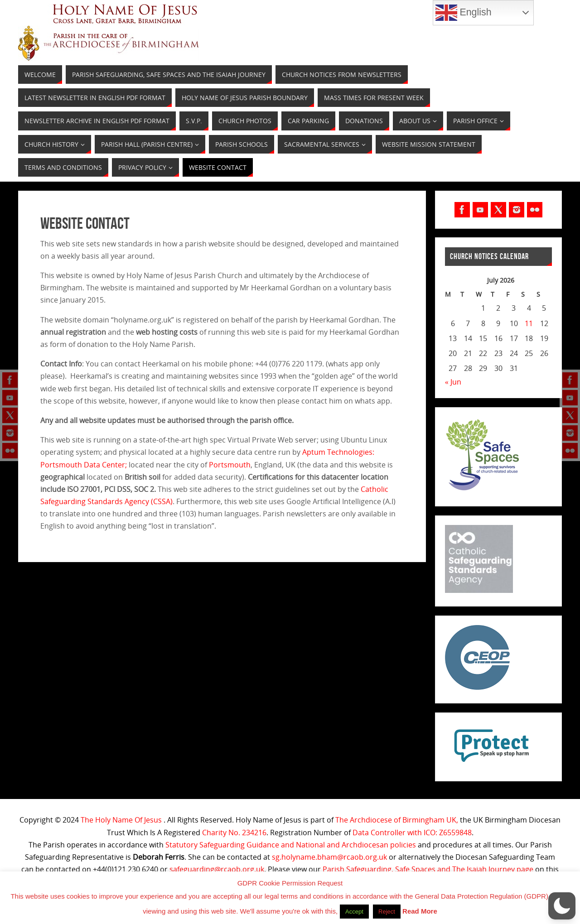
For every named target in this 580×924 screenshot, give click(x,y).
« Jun (453, 382)
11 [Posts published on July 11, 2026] (529, 323)
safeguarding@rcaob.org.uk (217, 869)
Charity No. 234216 (234, 833)
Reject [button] (387, 912)
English (464, 13)
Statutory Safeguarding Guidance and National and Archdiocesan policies (291, 845)
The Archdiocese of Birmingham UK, (397, 820)
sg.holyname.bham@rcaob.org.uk (329, 857)
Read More (420, 911)
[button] (562, 906)
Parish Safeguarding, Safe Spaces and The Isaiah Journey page (428, 869)
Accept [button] (354, 912)
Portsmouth (230, 465)
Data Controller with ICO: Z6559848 (412, 833)
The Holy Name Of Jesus (121, 820)
